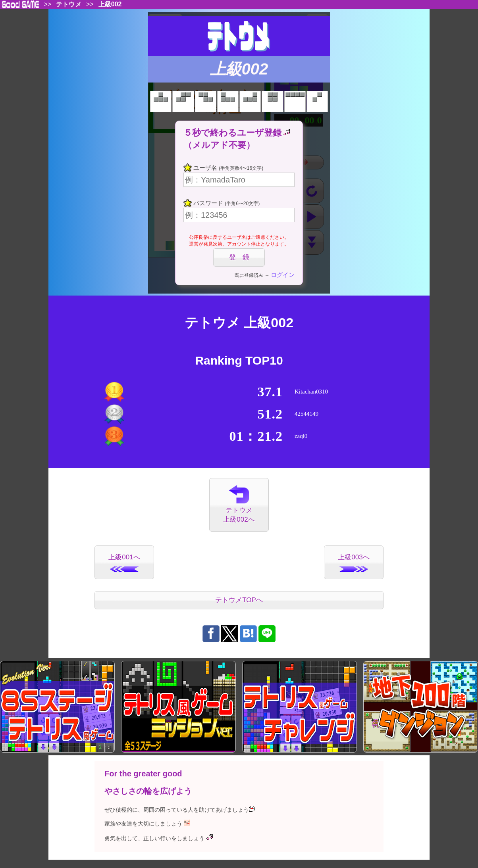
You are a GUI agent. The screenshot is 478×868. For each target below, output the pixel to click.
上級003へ (354, 563)
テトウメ (69, 4)
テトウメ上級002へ (239, 504)
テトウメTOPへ (239, 600)
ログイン (283, 275)
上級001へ (124, 563)
